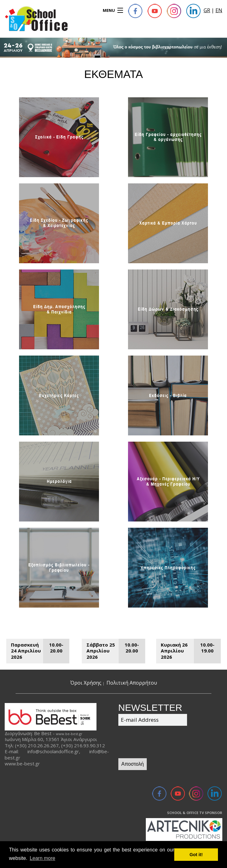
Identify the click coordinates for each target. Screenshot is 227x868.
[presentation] (166, 743)
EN (219, 10)
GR (207, 10)
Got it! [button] (196, 855)
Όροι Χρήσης (86, 683)
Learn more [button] (42, 858)
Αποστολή (133, 764)
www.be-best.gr (69, 734)
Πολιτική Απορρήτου (132, 683)
